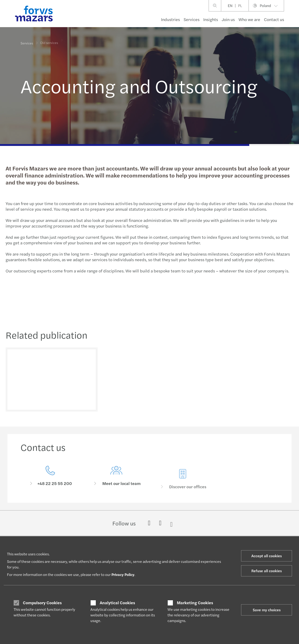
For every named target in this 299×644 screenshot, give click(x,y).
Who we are (249, 19)
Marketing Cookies (195, 603)
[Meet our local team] (117, 485)
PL (240, 5)
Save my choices (267, 610)
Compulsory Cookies (42, 603)
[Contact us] (50, 478)
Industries (170, 19)
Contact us (274, 19)
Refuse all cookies (267, 571)
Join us (228, 19)
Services (192, 19)
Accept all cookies (267, 556)
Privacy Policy (123, 574)
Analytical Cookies (117, 603)
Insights (211, 19)
